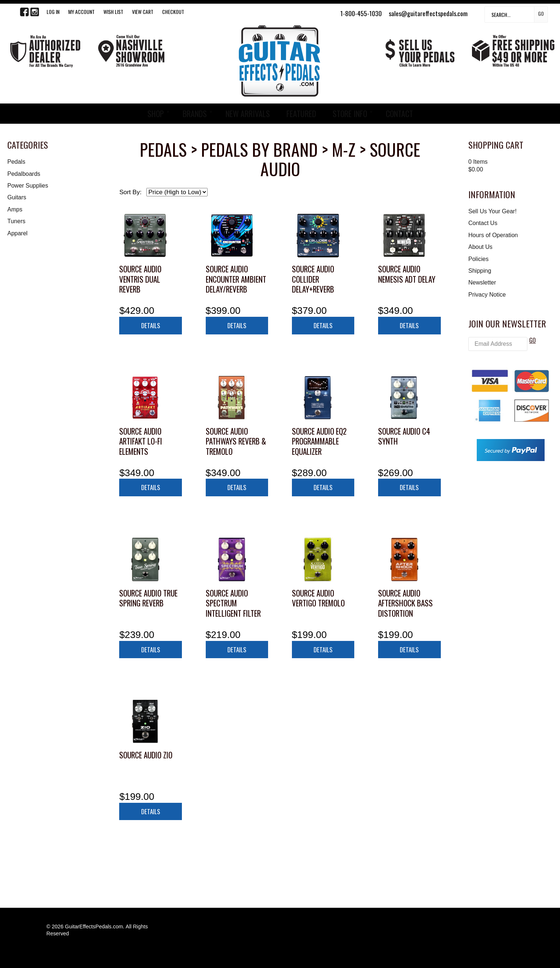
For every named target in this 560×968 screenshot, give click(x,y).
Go (541, 13)
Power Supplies (28, 186)
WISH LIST (113, 12)
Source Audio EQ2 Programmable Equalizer (319, 441)
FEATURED (301, 113)
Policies (478, 259)
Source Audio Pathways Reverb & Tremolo (236, 441)
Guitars (17, 197)
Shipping (480, 271)
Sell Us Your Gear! (493, 211)
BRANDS (195, 113)
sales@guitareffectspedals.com (428, 13)
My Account (81, 12)
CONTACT (399, 113)
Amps (15, 209)
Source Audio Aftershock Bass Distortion (405, 603)
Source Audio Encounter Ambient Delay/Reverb (236, 279)
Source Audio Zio (146, 755)
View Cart (143, 12)
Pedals (16, 162)
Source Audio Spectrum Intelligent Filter (233, 603)
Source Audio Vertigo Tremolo (318, 598)
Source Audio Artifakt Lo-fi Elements (141, 441)
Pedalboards (24, 174)
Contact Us (483, 223)
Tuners (16, 221)
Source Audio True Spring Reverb (148, 598)
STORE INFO (350, 113)
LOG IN (53, 12)
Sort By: (130, 192)
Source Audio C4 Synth (404, 436)
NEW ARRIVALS (248, 113)
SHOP (156, 113)
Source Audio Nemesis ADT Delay (407, 274)
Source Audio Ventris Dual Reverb (140, 279)
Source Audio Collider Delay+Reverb (313, 279)
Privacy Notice (487, 295)
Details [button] (151, 325)
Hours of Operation (493, 235)
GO (532, 340)
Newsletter (482, 282)
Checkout (173, 12)
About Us (480, 247)
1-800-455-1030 (361, 13)
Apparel (17, 233)
